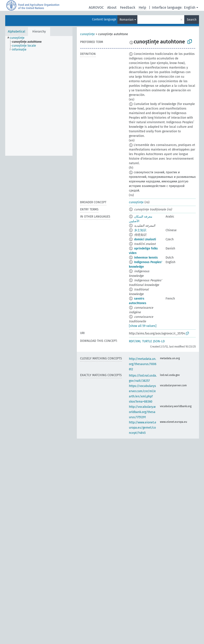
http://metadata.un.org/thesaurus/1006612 (143, 364)
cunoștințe (87, 34)
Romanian (127, 20)
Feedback (128, 7)
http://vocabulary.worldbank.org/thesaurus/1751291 (142, 412)
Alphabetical (16, 32)
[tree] (39, 96)
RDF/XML (135, 341)
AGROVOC (96, 7)
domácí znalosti (145, 239)
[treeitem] (19, 38)
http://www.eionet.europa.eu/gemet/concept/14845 (143, 428)
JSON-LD (159, 341)
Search (192, 20)
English (190, 7)
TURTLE (147, 341)
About (112, 7)
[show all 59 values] (143, 326)
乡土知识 (140, 230)
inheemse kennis (146, 258)
